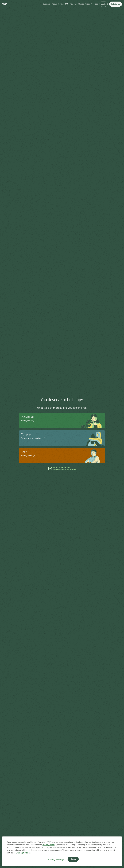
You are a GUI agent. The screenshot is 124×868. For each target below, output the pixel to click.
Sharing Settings (23, 853)
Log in (103, 4)
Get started (116, 4)
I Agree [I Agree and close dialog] (73, 859)
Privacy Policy (49, 845)
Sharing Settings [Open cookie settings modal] (56, 859)
